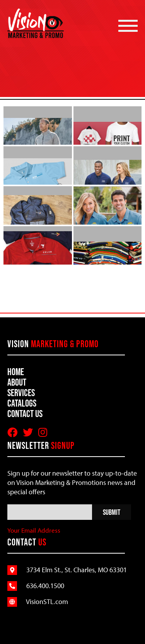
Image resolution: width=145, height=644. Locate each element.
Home (16, 372)
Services (21, 393)
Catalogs (22, 403)
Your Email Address (34, 530)
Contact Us (25, 414)
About (17, 382)
